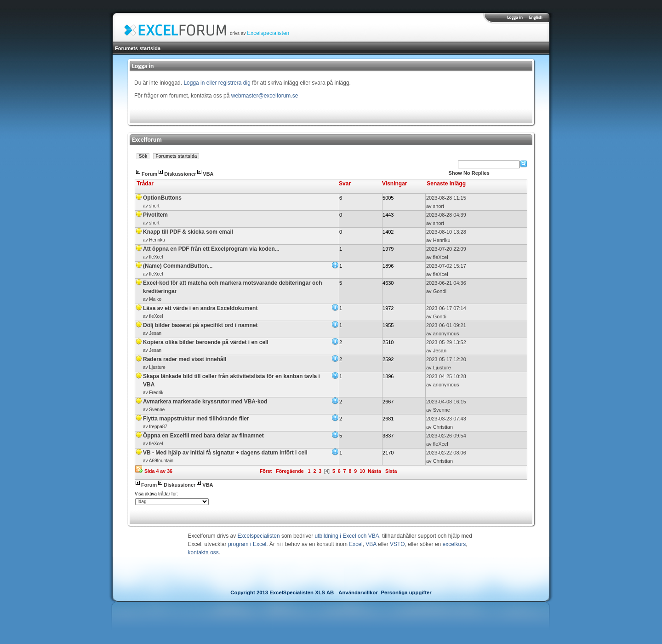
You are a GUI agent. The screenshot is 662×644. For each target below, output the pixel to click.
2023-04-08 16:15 (446, 402)
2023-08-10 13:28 (446, 232)
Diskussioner (180, 174)
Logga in (515, 17)
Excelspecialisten (268, 33)
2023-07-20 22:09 (446, 249)
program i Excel (247, 544)
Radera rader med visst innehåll (185, 359)
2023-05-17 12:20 (446, 359)
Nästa (374, 471)
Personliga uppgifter (406, 592)
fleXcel (156, 257)
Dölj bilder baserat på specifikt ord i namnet (200, 325)
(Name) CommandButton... (178, 266)
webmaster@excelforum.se (265, 96)
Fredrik (156, 393)
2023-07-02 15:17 (446, 266)
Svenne (157, 410)
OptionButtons (162, 198)
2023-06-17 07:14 (446, 308)
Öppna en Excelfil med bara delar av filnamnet (203, 436)
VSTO (397, 544)
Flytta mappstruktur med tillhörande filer (196, 419)
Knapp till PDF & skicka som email (188, 232)
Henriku (157, 240)
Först (266, 471)
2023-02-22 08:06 (446, 453)
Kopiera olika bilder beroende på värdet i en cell (206, 342)
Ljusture (157, 367)
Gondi (440, 291)
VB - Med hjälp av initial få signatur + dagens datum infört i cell (225, 453)
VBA (208, 174)
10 (362, 471)
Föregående (290, 471)
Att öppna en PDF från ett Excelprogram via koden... (211, 249)
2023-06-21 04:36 (446, 283)
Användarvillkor (358, 592)
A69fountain (161, 461)
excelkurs (454, 544)
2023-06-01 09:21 (446, 325)
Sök (143, 156)
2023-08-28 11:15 (446, 198)
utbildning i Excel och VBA (347, 536)
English (536, 17)
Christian (443, 427)
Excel (356, 544)
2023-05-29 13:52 (446, 342)
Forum (149, 174)
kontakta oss (203, 552)
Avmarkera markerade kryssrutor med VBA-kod (205, 402)
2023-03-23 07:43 (446, 419)
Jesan (155, 333)
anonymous (446, 333)
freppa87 (158, 427)
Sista (391, 471)
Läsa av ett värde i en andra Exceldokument (200, 308)
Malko (155, 299)
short (154, 206)
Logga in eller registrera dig (217, 83)
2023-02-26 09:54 (446, 436)
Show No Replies (469, 173)
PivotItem (155, 215)
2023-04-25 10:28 (446, 376)
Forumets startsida (138, 48)
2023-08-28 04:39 (446, 215)
